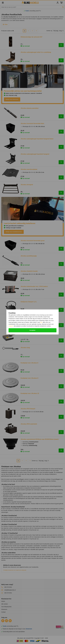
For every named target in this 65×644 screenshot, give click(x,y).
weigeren (11, 326)
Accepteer (32, 330)
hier (41, 322)
